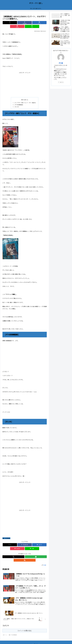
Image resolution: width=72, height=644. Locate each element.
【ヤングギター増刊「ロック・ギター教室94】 (25, 99)
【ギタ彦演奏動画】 (18, 101)
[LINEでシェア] (39, 23)
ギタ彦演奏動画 (6, 535)
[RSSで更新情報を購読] (28, 554)
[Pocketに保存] (32, 23)
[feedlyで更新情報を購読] (25, 554)
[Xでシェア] (10, 23)
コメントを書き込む (25, 626)
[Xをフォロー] (21, 554)
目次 (22, 96)
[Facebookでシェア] (17, 23)
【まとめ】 (16, 104)
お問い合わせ (36, 640)
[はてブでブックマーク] (25, 23)
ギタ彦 (61, 63)
